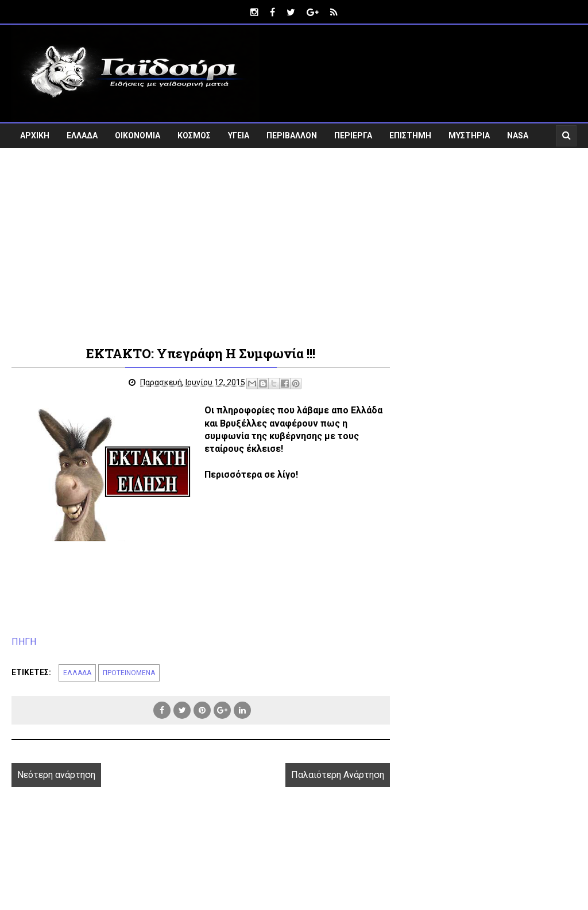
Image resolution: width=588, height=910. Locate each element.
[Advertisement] (294, 253)
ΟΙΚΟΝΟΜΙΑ (138, 135)
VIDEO (32, 160)
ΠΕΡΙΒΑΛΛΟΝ (292, 135)
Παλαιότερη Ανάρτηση (338, 775)
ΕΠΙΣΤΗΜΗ (410, 135)
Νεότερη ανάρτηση (56, 775)
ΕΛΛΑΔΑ (82, 135)
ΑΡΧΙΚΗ (35, 135)
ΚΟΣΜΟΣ (194, 135)
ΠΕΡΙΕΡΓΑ (353, 135)
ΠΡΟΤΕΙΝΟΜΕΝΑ (129, 673)
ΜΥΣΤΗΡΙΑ (469, 135)
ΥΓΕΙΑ (239, 135)
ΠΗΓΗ (24, 642)
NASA (518, 135)
